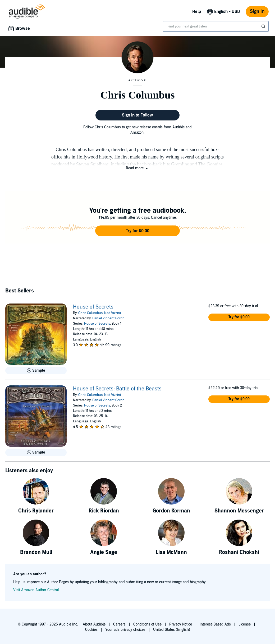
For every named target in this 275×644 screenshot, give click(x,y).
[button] (137, 168)
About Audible (94, 624)
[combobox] (216, 26)
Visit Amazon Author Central (36, 590)
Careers (119, 624)
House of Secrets (93, 307)
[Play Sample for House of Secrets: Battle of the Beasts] (36, 452)
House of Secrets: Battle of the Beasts (117, 389)
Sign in (257, 11)
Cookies (91, 630)
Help (197, 12)
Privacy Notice (181, 624)
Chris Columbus (90, 313)
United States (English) (172, 630)
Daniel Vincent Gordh (108, 318)
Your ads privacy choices (125, 630)
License (245, 624)
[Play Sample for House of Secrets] (36, 371)
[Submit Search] (264, 26)
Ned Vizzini (113, 313)
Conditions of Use (147, 624)
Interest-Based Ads (215, 624)
